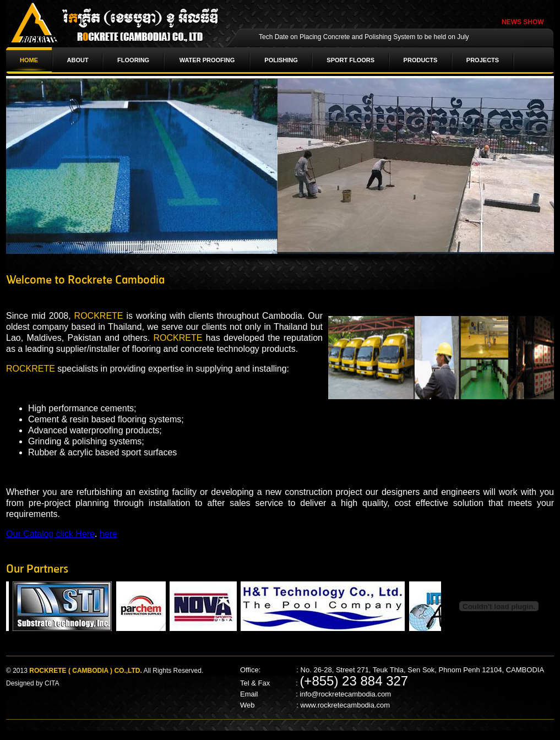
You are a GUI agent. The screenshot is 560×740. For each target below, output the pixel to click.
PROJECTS (483, 60)
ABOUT (78, 60)
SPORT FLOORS (350, 60)
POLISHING (281, 60)
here (108, 534)
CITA (52, 683)
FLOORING (133, 60)
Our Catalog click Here (50, 534)
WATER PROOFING (207, 60)
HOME (29, 60)
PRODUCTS (421, 60)
